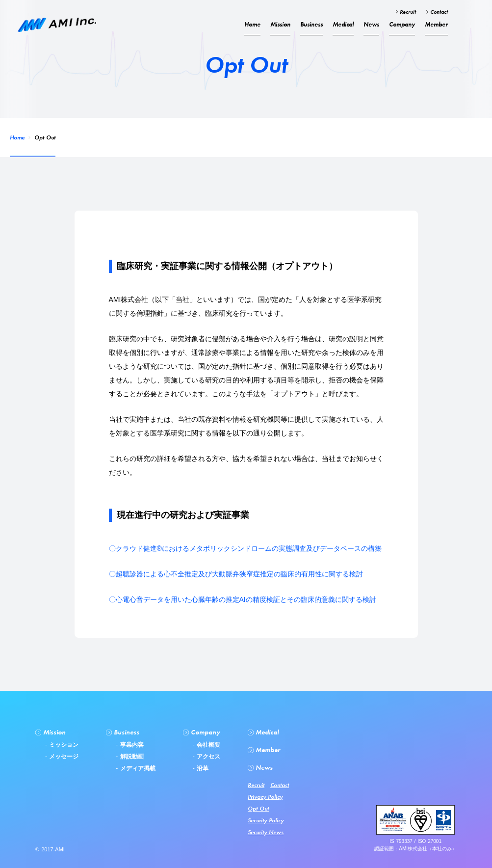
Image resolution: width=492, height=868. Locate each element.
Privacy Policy (265, 797)
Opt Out (258, 809)
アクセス (207, 757)
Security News (266, 832)
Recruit (407, 12)
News (371, 24)
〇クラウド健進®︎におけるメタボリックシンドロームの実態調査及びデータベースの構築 (245, 548)
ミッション (63, 745)
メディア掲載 (136, 768)
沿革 (202, 768)
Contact (438, 12)
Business (311, 24)
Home (17, 137)
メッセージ (63, 757)
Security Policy (266, 820)
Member (436, 24)
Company (402, 24)
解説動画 (130, 757)
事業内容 (130, 745)
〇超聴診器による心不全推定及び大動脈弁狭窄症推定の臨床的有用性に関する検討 (236, 574)
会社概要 (207, 745)
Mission (280, 24)
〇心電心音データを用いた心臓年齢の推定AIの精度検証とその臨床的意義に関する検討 (243, 599)
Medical (343, 24)
